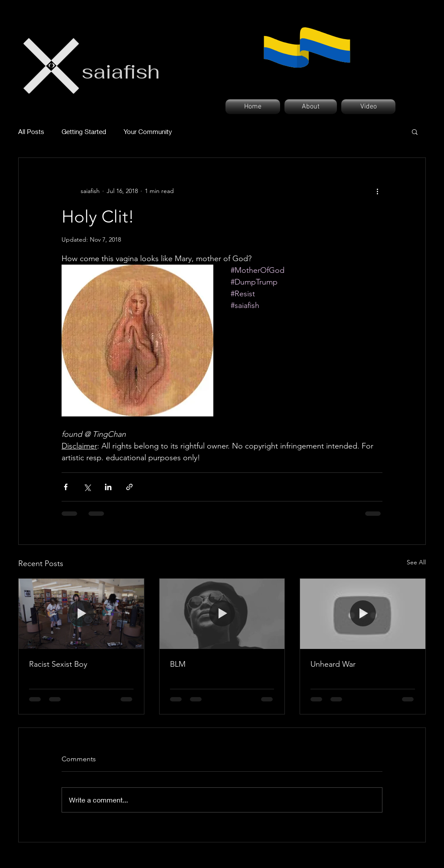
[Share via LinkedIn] (108, 487)
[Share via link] (129, 487)
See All (416, 562)
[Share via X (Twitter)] (87, 487)
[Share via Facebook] (66, 487)
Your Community (148, 131)
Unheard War (333, 664)
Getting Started (84, 131)
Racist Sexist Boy (58, 664)
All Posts (31, 131)
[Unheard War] (363, 614)
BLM (178, 664)
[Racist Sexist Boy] (81, 614)
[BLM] (222, 614)
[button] (415, 131)
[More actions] (377, 191)
